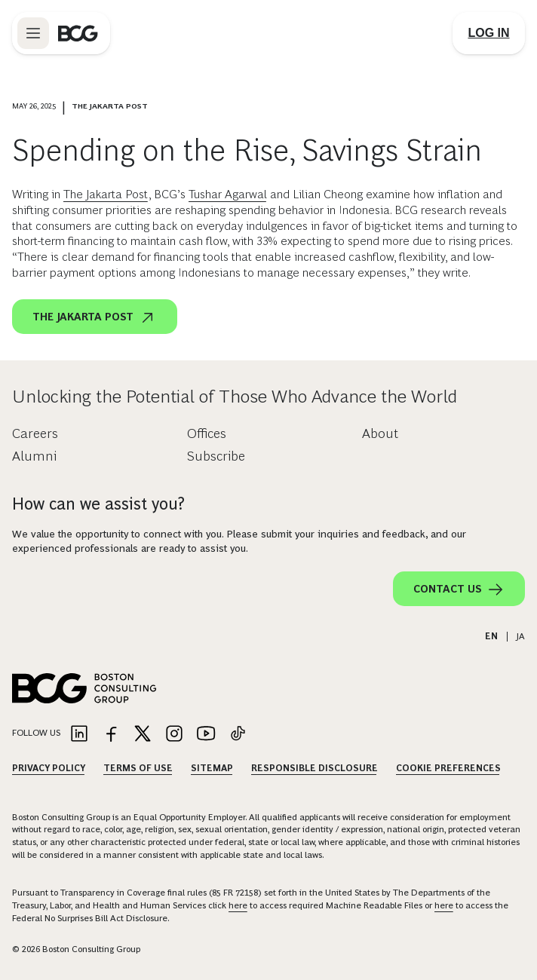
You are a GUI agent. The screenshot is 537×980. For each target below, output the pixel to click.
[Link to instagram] (174, 735)
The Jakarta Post (106, 194)
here (238, 905)
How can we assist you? (98, 504)
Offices (207, 433)
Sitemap (212, 768)
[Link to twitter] (143, 735)
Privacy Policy (49, 768)
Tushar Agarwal (228, 194)
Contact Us (459, 590)
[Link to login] (489, 33)
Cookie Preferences (448, 768)
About (380, 433)
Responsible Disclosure (315, 768)
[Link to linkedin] (79, 735)
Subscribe (216, 456)
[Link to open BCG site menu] (33, 33)
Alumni (34, 456)
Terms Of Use (138, 768)
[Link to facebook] (111, 735)
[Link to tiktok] (238, 735)
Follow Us (36, 733)
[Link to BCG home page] (78, 33)
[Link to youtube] (206, 735)
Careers (35, 433)
